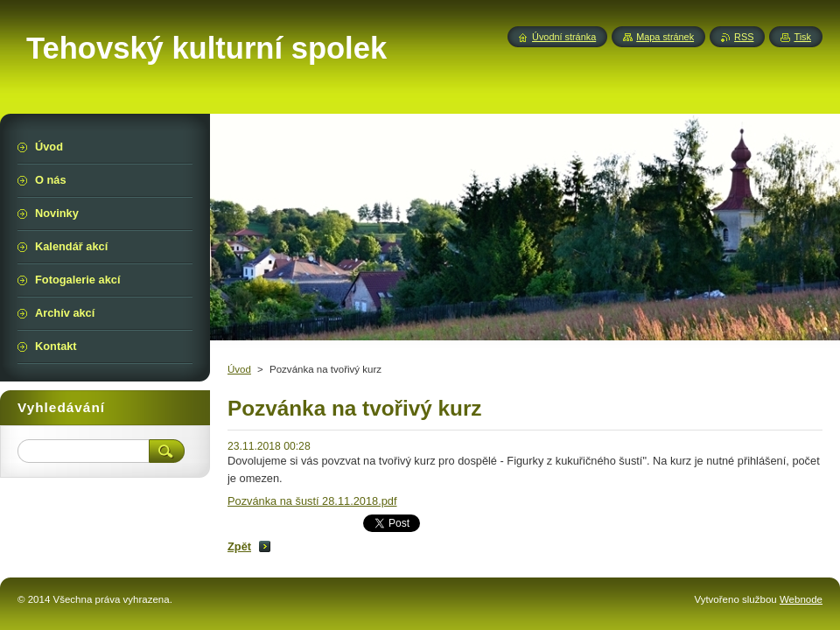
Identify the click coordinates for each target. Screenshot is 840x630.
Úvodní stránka (564, 37)
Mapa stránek (665, 37)
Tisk (802, 37)
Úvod (239, 369)
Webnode (801, 599)
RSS (744, 37)
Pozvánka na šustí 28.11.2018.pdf (312, 501)
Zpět (239, 546)
